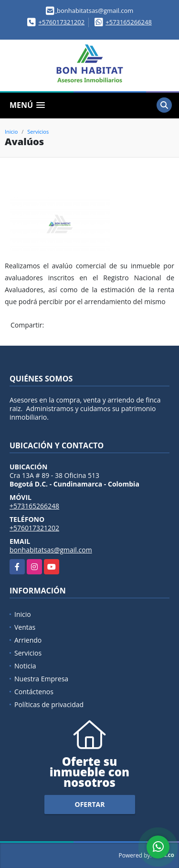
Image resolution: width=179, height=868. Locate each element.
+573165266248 (129, 22)
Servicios (38, 132)
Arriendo (28, 640)
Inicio (11, 132)
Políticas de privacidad (49, 704)
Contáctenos (34, 692)
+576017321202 (62, 22)
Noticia (25, 666)
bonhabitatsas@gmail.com (51, 550)
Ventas (25, 627)
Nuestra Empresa (41, 679)
